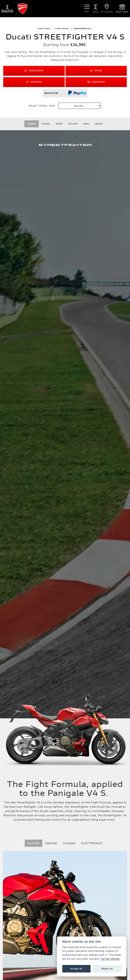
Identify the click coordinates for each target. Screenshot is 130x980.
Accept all (76, 969)
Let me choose (110, 959)
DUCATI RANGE (44, 29)
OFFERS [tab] (59, 124)
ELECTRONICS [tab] (92, 843)
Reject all (107, 969)
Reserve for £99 (51, 93)
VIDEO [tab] (86, 124)
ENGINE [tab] (51, 843)
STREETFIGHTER (62, 29)
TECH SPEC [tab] (73, 124)
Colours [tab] (46, 124)
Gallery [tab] (99, 124)
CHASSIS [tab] (69, 843)
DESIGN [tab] (34, 843)
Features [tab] (32, 124)
